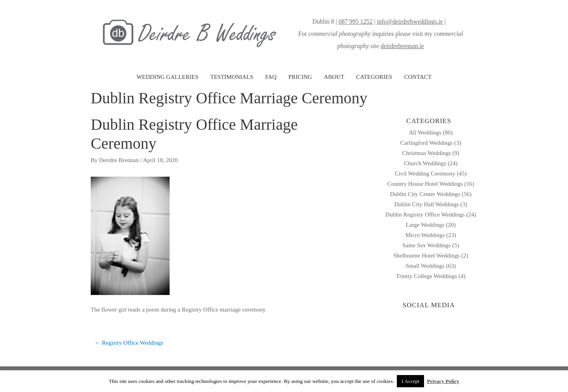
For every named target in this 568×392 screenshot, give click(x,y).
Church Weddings (425, 163)
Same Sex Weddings (427, 245)
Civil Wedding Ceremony (425, 174)
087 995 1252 (355, 21)
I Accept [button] (410, 381)
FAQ (271, 77)
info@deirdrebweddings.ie (410, 21)
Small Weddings (425, 266)
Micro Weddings (425, 235)
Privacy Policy (443, 381)
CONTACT (418, 77)
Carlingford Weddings (427, 143)
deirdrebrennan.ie (402, 46)
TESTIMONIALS (232, 77)
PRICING (300, 77)
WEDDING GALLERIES (167, 77)
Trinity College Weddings (427, 276)
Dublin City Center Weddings (425, 194)
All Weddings (425, 133)
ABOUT (334, 77)
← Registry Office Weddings (129, 343)
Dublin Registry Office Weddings (425, 215)
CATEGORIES (374, 77)
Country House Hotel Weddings (425, 184)
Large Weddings (425, 225)
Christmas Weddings (426, 153)
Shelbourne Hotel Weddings (427, 256)
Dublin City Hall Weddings (426, 204)
